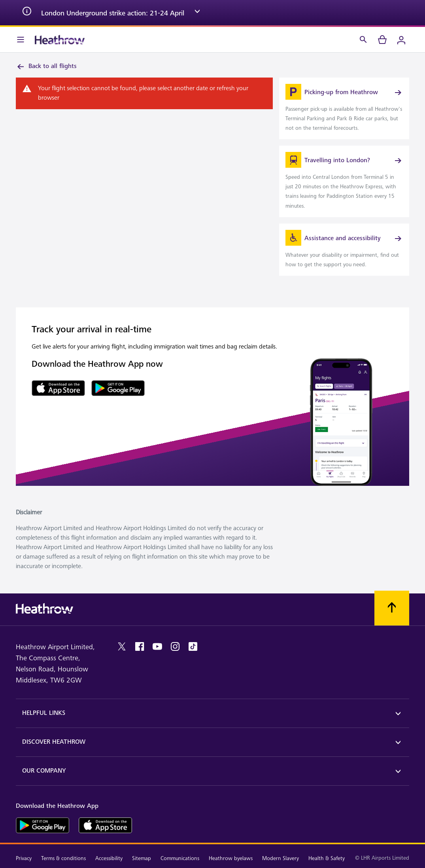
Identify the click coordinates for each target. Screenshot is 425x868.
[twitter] (122, 646)
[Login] (401, 40)
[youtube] (157, 646)
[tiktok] (193, 646)
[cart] (382, 40)
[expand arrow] (197, 13)
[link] (344, 108)
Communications (180, 858)
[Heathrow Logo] (60, 40)
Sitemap (142, 858)
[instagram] (175, 646)
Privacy (24, 858)
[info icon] (27, 13)
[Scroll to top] (392, 608)
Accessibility (109, 858)
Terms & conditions (63, 858)
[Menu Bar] (21, 40)
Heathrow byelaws (231, 858)
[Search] (363, 40)
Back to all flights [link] (46, 66)
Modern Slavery (280, 858)
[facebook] (140, 646)
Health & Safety (327, 858)
